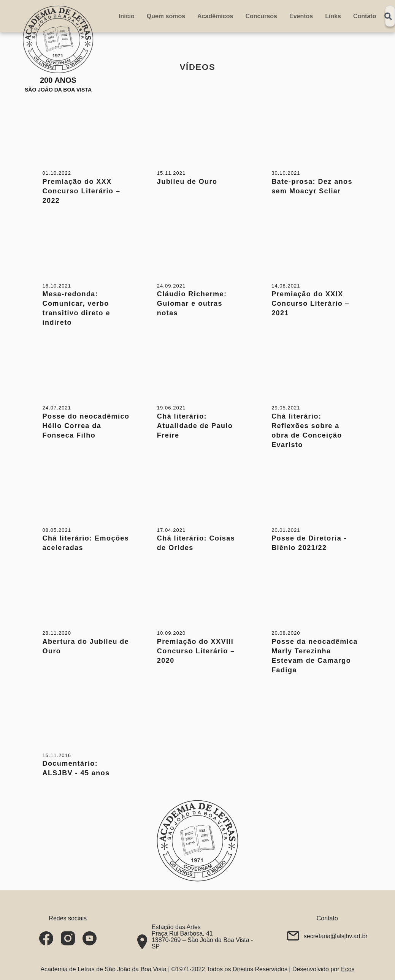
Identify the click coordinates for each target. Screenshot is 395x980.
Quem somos (166, 16)
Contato (365, 16)
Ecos (348, 969)
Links (333, 16)
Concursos (261, 16)
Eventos (301, 16)
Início (127, 16)
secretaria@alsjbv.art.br (336, 936)
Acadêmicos (215, 16)
